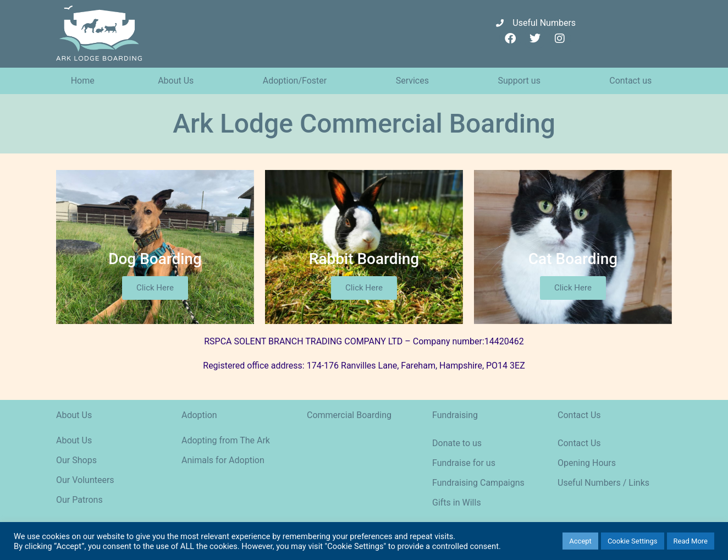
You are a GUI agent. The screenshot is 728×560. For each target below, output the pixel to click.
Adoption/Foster (297, 81)
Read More (691, 541)
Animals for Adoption (223, 460)
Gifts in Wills (457, 503)
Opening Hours (587, 463)
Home (83, 81)
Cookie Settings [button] (633, 541)
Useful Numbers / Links (603, 483)
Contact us (633, 81)
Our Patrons (79, 500)
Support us (522, 81)
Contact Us (579, 415)
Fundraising (455, 415)
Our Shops (76, 460)
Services (415, 81)
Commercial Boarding (349, 415)
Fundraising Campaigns (478, 483)
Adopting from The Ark (226, 440)
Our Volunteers (85, 480)
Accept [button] (580, 541)
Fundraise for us (464, 463)
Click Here (155, 288)
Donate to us (457, 443)
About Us (178, 81)
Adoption (199, 415)
